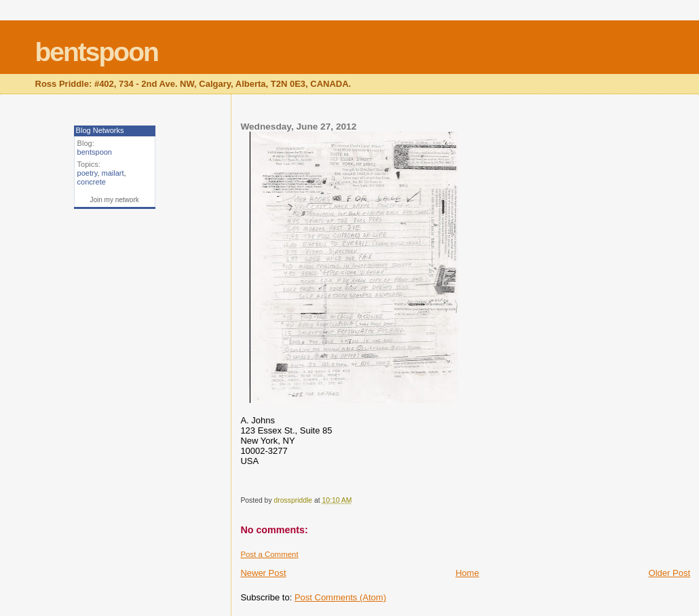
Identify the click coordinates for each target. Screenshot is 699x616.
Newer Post (263, 573)
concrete (92, 182)
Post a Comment (269, 554)
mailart (113, 173)
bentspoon (97, 52)
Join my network (114, 200)
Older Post (669, 573)
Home (467, 573)
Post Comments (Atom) (340, 597)
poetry (88, 173)
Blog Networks (100, 130)
